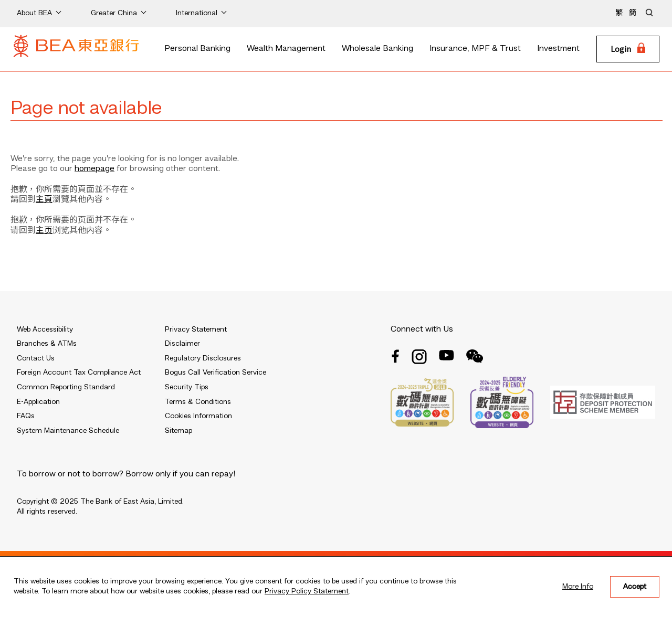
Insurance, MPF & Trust (475, 49)
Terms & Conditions (198, 402)
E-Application (38, 402)
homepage (94, 169)
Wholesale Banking (377, 49)
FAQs (26, 416)
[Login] (628, 49)
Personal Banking (197, 49)
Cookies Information (198, 416)
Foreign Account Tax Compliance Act (79, 373)
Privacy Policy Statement (307, 591)
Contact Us (36, 358)
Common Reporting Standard (66, 387)
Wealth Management (286, 49)
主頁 (44, 200)
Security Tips (187, 387)
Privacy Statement (196, 329)
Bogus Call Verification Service (216, 373)
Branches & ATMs (47, 344)
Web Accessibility (45, 329)
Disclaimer (182, 344)
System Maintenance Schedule (68, 431)
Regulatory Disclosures (203, 358)
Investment (558, 49)
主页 (44, 231)
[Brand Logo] (76, 49)
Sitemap (178, 431)
